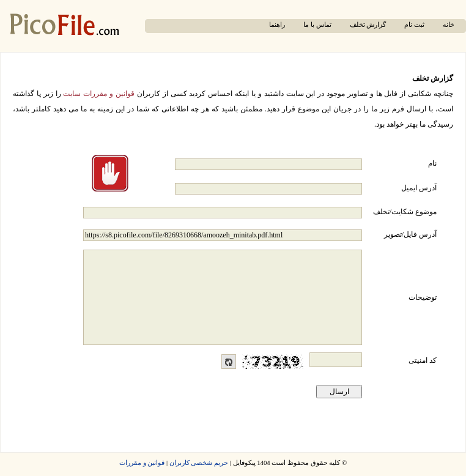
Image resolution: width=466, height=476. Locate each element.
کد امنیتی (423, 360)
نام (432, 163)
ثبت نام (414, 25)
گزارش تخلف (368, 25)
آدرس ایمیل (419, 188)
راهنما (277, 25)
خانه (449, 25)
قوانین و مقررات (142, 463)
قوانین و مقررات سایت (99, 94)
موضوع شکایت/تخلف (405, 212)
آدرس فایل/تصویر (410, 234)
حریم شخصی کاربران (199, 463)
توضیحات (423, 297)
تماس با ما (317, 25)
